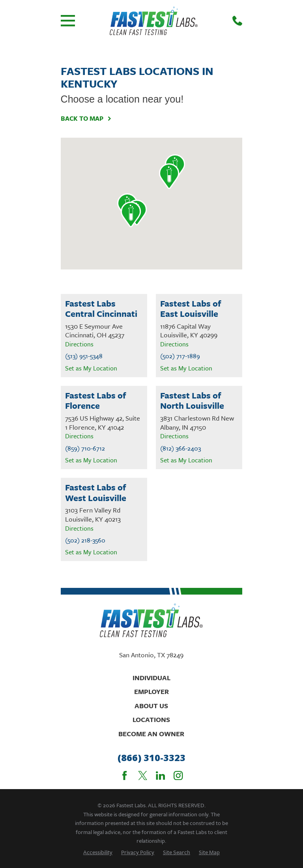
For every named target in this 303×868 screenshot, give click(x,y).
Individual (151, 678)
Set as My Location (91, 368)
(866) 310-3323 (151, 758)
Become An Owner (151, 734)
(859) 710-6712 (85, 448)
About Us (151, 706)
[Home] (154, 21)
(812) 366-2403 (180, 448)
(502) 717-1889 (180, 356)
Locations (151, 719)
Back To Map (86, 118)
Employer (151, 691)
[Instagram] (178, 775)
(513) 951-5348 (84, 356)
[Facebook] (124, 775)
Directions (79, 344)
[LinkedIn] (160, 775)
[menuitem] (98, 852)
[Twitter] (143, 775)
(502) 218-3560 (85, 540)
